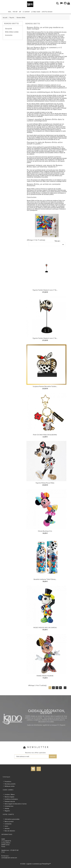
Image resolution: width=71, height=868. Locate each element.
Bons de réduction (10, 831)
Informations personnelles (12, 819)
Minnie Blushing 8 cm (45, 531)
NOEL (10, 12)
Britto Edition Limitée (12, 32)
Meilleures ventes (10, 786)
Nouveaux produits (10, 784)
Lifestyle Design (47, 12)
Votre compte (8, 814)
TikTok (39, 769)
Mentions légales (9, 797)
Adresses (7, 828)
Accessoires (9, 35)
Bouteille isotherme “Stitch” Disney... (45, 579)
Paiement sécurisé (10, 801)
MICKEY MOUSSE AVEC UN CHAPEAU (45, 627)
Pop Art (15, 12)
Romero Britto (12, 24)
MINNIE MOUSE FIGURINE (45, 676)
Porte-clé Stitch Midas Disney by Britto (45, 435)
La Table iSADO (36, 12)
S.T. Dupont (26, 12)
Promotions (8, 782)
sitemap (7, 808)
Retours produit (9, 821)
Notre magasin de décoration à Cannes (16, 804)
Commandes (8, 824)
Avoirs (6, 826)
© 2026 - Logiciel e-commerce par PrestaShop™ (36, 864)
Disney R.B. (9, 29)
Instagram (33, 769)
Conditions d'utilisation (11, 799)
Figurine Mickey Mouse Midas (45, 483)
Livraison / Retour (10, 794)
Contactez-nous (9, 806)
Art (20, 12)
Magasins (7, 811)
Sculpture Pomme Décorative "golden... (45, 386)
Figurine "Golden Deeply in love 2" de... (45, 290)
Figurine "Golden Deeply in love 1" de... (45, 338)
